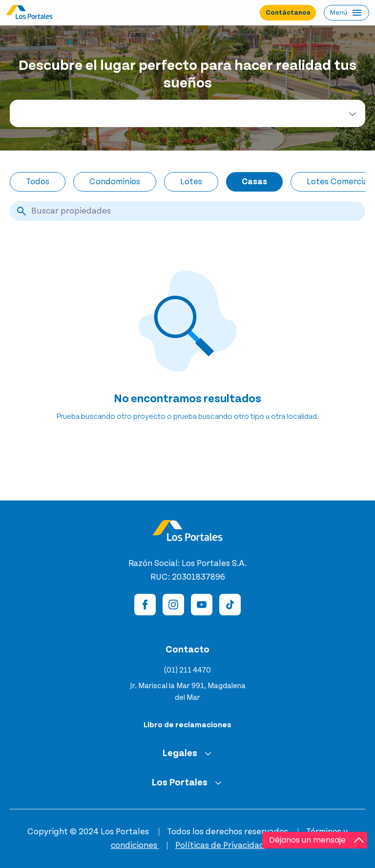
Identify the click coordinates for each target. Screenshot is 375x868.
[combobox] (187, 113)
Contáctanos (288, 13)
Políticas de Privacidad (220, 846)
